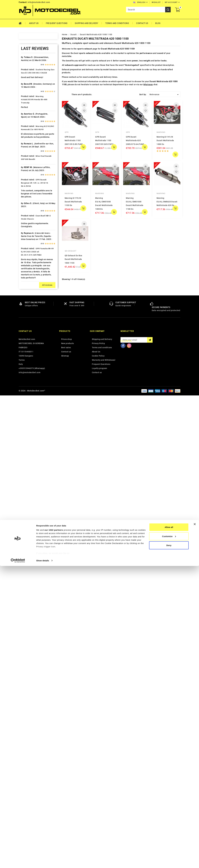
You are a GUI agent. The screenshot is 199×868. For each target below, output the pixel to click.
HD (26, 224)
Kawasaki (29, 267)
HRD (26, 238)
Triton (27, 461)
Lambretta (29, 296)
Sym (26, 447)
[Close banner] (195, 826)
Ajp (26, 78)
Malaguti (29, 321)
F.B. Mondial (30, 195)
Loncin (28, 311)
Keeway (28, 272)
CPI (26, 161)
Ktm (26, 287)
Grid (63, 94)
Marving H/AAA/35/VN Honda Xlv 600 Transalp (34, 573)
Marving (161, 132)
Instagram (129, 819)
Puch (27, 389)
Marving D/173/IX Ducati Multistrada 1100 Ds (73, 202)
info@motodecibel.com (39, 2)
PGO (26, 374)
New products (68, 816)
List (68, 94)
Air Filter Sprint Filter (35, 73)
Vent (27, 481)
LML (26, 306)
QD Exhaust (71, 251)
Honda (28, 233)
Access (28, 59)
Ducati (27, 185)
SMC (27, 422)
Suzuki (28, 437)
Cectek (28, 151)
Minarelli (29, 330)
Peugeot (28, 369)
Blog (158, 23)
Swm (27, 442)
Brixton (28, 127)
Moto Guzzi (30, 340)
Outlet (27, 364)
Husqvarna (30, 248)
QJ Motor (29, 393)
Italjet (27, 262)
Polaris (28, 384)
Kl (25, 277)
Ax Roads (29, 93)
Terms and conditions (117, 23)
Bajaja (27, 98)
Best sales (66, 820)
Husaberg (29, 243)
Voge (27, 485)
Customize (169, 838)
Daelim (28, 166)
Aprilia (28, 83)
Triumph (28, 466)
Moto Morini (30, 345)
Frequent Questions (57, 23)
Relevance (165, 95)
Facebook (123, 819)
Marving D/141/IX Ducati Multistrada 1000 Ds (165, 141)
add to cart (83, 147)
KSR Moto (29, 282)
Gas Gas (28, 209)
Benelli (28, 112)
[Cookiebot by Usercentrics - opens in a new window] (18, 863)
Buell (27, 132)
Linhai (27, 301)
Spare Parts (30, 427)
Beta (27, 117)
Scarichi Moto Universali (36, 413)
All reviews (47, 758)
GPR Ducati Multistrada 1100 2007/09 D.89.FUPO (104, 141)
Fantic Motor (31, 199)
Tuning (28, 471)
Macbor (28, 316)
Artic (27, 88)
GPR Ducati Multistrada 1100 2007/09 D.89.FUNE (74, 141)
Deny (169, 847)
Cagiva (28, 141)
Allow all (169, 829)
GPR (67, 132)
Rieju (27, 403)
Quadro (28, 398)
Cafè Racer (30, 136)
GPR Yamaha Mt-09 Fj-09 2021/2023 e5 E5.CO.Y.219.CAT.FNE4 (37, 725)
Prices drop (66, 812)
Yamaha (28, 490)
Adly (26, 64)
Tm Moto (29, 456)
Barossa (28, 102)
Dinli (27, 180)
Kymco (28, 292)
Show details (43, 863)
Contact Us (142, 23)
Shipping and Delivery (86, 23)
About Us (34, 23)
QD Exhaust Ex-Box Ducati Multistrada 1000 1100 (73, 259)
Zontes (28, 495)
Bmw (27, 122)
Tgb (26, 452)
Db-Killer (29, 170)
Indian (27, 258)
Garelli (28, 204)
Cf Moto (28, 156)
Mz (26, 355)
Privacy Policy (98, 816)
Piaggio (28, 379)
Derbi (27, 175)
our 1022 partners (54, 832)
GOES (27, 219)
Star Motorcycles (33, 432)
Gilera (27, 214)
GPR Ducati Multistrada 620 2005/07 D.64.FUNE (135, 141)
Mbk (26, 325)
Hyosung (29, 253)
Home (22, 23)
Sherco (28, 418)
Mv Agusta (29, 350)
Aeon (27, 69)
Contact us (25, 804)
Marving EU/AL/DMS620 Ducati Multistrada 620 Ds (167, 202)
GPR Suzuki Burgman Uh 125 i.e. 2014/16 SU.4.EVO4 (35, 656)
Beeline (28, 107)
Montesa (29, 335)
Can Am (28, 146)
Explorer (28, 190)
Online (27, 359)
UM (26, 476)
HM (26, 229)
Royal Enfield (31, 408)
